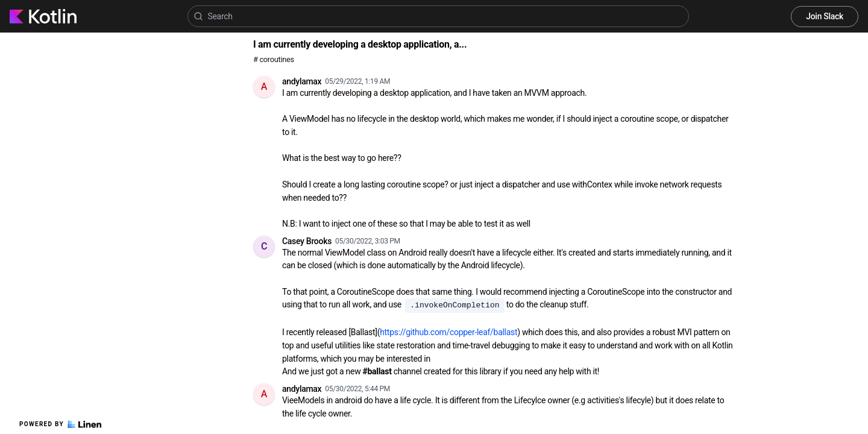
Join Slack (825, 16)
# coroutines (274, 59)
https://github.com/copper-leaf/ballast (448, 332)
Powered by (60, 424)
